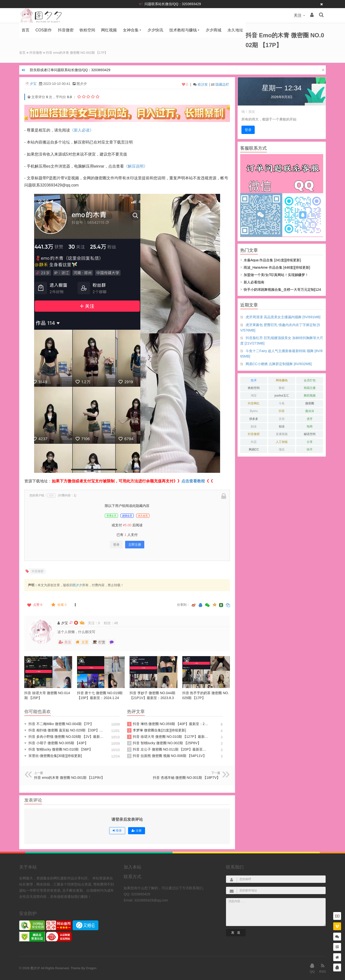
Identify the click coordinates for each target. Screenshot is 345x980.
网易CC (254, 449)
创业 (282, 426)
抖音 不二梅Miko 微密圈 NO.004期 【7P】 (59, 724)
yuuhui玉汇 (282, 395)
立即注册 (135, 544)
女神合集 (131, 30)
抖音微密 (66, 30)
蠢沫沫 (310, 411)
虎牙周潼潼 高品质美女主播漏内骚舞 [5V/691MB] (283, 317)
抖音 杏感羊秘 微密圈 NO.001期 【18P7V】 (186, 777)
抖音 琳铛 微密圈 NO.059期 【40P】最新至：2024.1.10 (168, 724)
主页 (82, 642)
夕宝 (33, 83)
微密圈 (310, 403)
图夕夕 (77, 585)
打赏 (99, 642)
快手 (310, 449)
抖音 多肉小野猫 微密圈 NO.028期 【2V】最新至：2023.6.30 (65, 736)
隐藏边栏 (222, 84)
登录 (116, 544)
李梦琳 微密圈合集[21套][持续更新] (157, 730)
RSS (323, 968)
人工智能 (282, 442)
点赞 (34, 605)
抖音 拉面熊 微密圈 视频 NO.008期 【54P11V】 (167, 756)
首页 (26, 30)
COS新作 (44, 30)
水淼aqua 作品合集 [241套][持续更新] (272, 260)
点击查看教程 (193, 481)
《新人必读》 (82, 130)
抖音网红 (254, 403)
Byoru (254, 411)
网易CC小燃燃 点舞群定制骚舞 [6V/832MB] (279, 364)
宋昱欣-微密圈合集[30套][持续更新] (53, 755)
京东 (282, 419)
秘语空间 (310, 434)
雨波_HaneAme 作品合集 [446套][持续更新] (277, 267)
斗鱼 (282, 403)
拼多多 (254, 419)
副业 (254, 426)
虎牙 (310, 419)
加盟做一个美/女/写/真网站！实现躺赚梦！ (276, 275)
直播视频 (282, 434)
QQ (312, 968)
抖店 (254, 442)
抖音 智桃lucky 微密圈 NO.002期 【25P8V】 (164, 743)
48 (116, 623)
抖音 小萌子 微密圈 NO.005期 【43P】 (56, 743)
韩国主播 (310, 388)
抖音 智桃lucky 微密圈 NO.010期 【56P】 (58, 749)
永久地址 (235, 30)
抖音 (282, 411)
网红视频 (109, 30)
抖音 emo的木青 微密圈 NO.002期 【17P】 (80, 53)
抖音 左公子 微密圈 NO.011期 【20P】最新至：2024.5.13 (168, 749)
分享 (310, 442)
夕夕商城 (213, 30)
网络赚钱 (282, 380)
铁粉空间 (87, 30)
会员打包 (310, 380)
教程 (282, 388)
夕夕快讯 (155, 30)
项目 (282, 449)
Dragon (91, 968)
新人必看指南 (254, 282)
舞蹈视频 (310, 395)
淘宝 (254, 395)
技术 (254, 380)
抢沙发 (203, 84)
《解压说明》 (136, 166)
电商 (310, 426)
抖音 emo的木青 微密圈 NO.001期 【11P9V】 (69, 777)
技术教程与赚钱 (183, 30)
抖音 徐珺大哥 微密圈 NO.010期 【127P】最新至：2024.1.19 (168, 737)
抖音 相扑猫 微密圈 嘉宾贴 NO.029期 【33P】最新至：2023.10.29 (65, 730)
